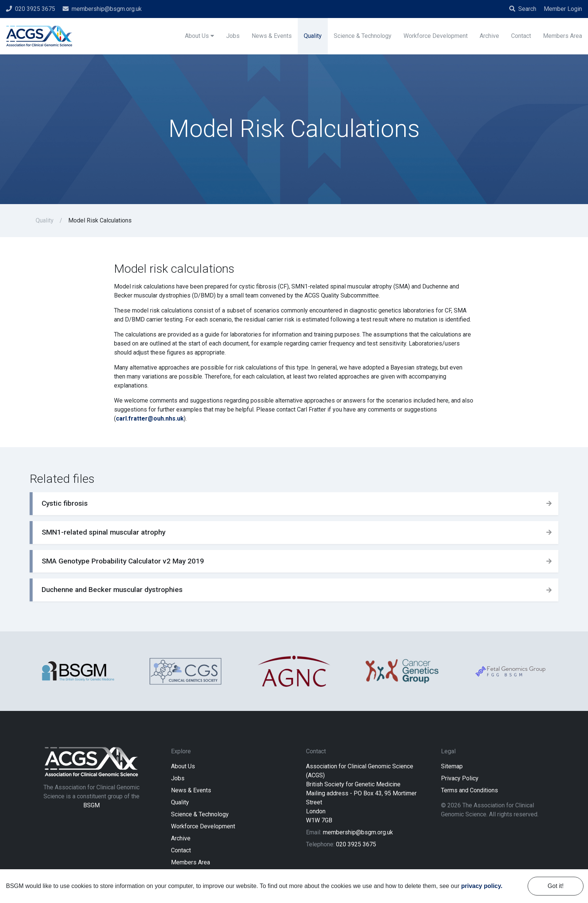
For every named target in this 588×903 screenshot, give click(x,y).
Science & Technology (200, 814)
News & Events (191, 790)
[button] (294, 504)
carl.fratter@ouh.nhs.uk (150, 418)
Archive (181, 838)
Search (523, 9)
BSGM (91, 805)
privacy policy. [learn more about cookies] (482, 886)
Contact (181, 850)
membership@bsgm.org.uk (358, 832)
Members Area (190, 862)
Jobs (178, 778)
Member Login (563, 9)
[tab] (294, 504)
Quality (45, 220)
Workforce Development (203, 826)
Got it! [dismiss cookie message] (556, 886)
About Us (183, 766)
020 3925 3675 (356, 844)
